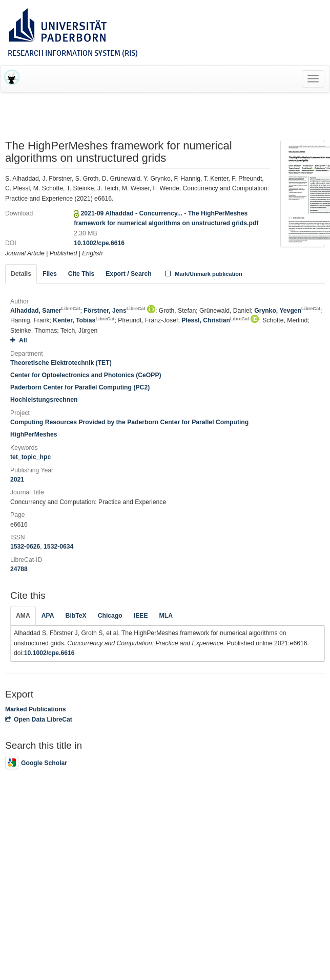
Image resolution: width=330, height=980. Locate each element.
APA (48, 616)
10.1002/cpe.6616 (99, 243)
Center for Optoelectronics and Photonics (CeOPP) (86, 375)
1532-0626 (25, 547)
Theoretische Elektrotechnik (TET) (61, 363)
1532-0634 (58, 547)
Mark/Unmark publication (203, 274)
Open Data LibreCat (39, 720)
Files (50, 274)
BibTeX (76, 616)
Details (21, 274)
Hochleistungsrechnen (44, 400)
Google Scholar (36, 763)
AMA (23, 616)
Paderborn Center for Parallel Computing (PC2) (80, 387)
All (19, 340)
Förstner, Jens (114, 311)
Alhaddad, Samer (45, 311)
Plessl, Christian (215, 320)
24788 (19, 569)
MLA (166, 616)
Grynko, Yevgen (287, 311)
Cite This (81, 274)
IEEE (141, 616)
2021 (17, 480)
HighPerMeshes (34, 434)
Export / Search (128, 274)
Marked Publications (36, 709)
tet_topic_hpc (30, 457)
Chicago (110, 616)
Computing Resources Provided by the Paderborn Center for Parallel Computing (129, 422)
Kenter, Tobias (84, 320)
